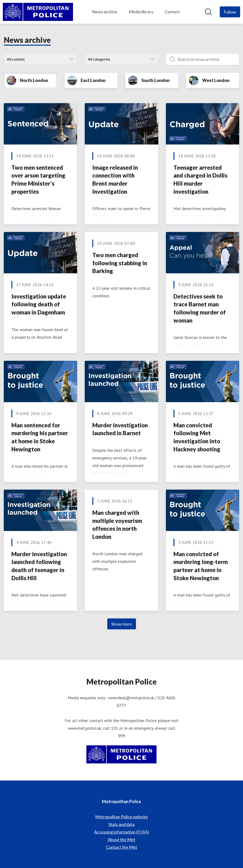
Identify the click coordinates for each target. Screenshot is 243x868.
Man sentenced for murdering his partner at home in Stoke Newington (40, 437)
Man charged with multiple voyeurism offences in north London (117, 525)
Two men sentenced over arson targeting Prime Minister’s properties (38, 179)
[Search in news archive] (203, 59)
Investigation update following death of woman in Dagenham (39, 304)
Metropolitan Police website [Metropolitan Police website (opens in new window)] (121, 817)
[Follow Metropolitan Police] (230, 12)
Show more (122, 624)
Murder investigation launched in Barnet (120, 429)
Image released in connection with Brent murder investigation (115, 179)
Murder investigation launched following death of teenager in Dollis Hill (39, 566)
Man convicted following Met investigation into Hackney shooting (197, 437)
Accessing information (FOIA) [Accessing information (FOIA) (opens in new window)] (121, 832)
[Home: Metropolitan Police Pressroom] (38, 12)
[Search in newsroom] (208, 12)
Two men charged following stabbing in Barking (120, 263)
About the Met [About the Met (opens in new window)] (121, 839)
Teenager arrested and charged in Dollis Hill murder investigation (200, 179)
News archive (105, 12)
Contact (172, 12)
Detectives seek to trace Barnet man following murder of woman (200, 308)
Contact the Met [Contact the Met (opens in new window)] (122, 847)
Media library (141, 12)
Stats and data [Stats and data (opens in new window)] (121, 824)
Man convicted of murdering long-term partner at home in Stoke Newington (201, 566)
